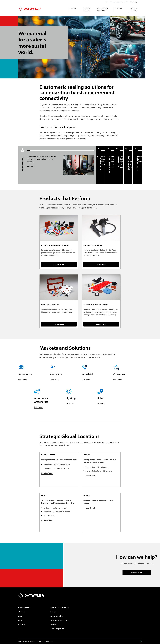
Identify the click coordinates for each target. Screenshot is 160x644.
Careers (113, 2)
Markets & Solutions (87, 9)
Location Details (47, 473)
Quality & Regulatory (134, 9)
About (106, 2)
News (20, 616)
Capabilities (119, 8)
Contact (120, 2)
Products (73, 8)
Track (126, 2)
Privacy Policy (50, 641)
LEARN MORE (31, 167)
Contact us (22, 624)
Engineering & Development (103, 9)
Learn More (23, 379)
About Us (21, 612)
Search (133, 2)
